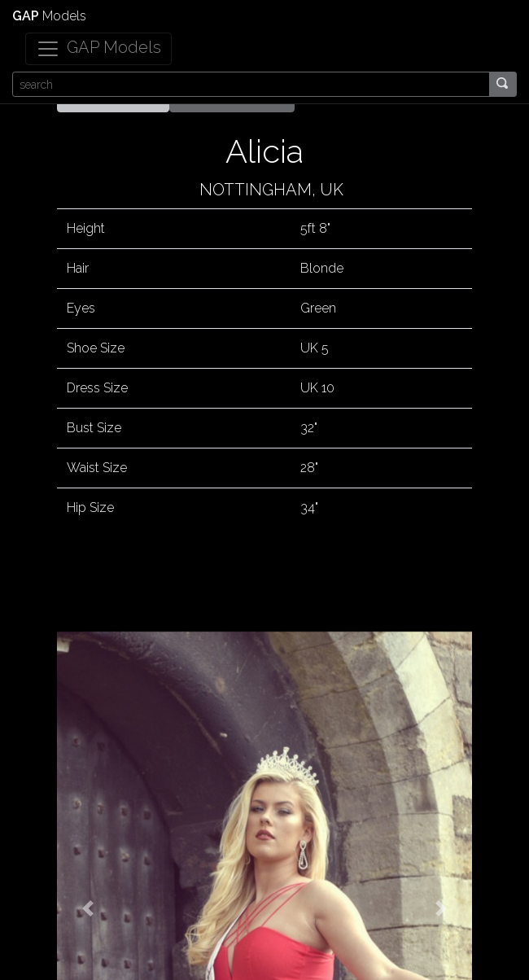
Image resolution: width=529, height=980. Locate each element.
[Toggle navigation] (98, 49)
